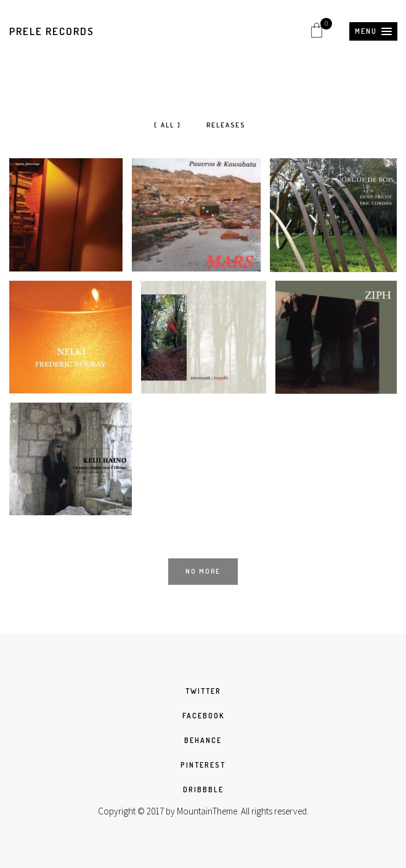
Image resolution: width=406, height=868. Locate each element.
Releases (226, 125)
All (168, 125)
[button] (373, 31)
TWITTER (203, 691)
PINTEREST (203, 765)
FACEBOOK (203, 716)
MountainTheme (207, 811)
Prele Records (52, 31)
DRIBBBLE (203, 790)
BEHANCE (203, 740)
